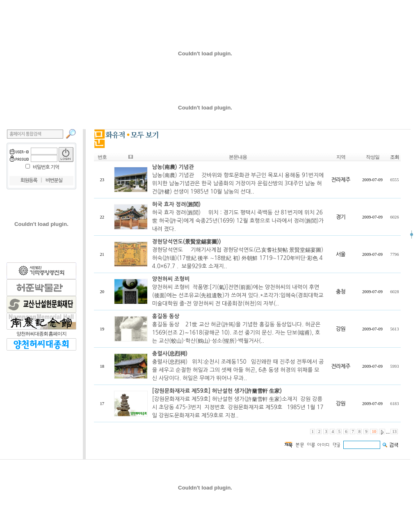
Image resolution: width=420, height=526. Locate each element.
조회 (395, 157)
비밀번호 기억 (46, 167)
